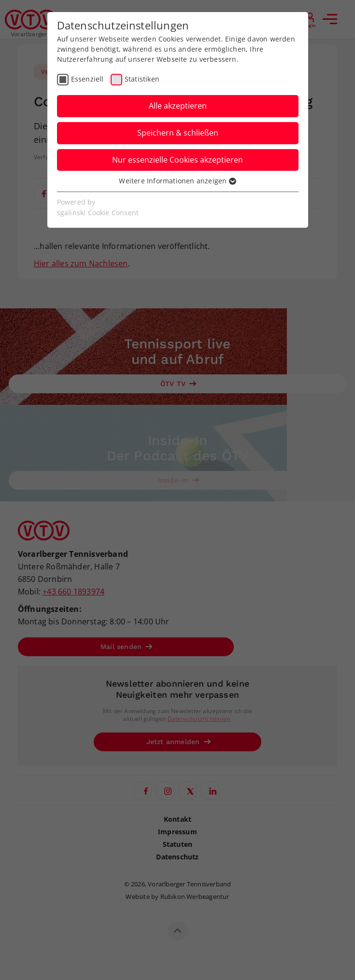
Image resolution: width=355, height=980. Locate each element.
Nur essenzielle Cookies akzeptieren (177, 160)
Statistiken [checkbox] (142, 79)
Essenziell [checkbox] (87, 79)
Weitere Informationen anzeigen (177, 181)
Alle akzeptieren (178, 106)
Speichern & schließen (178, 133)
